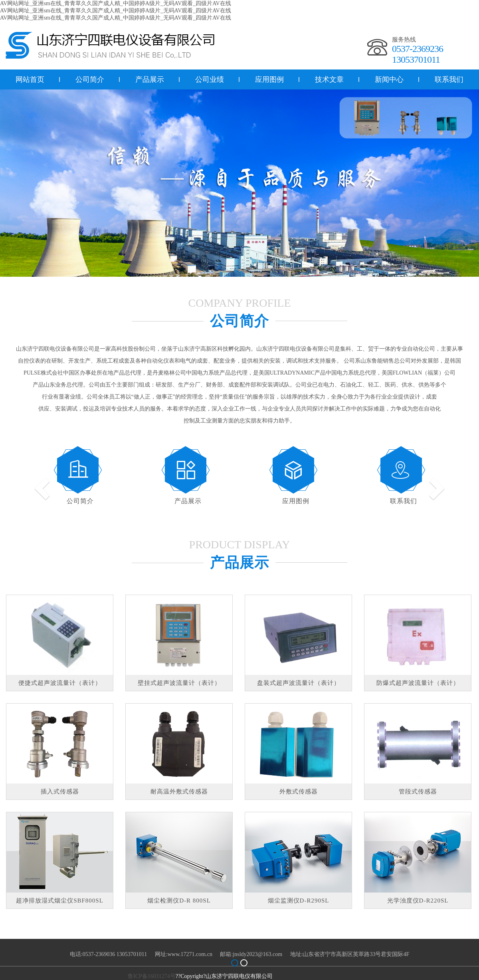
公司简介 (90, 79)
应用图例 (269, 79)
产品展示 (150, 79)
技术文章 (329, 79)
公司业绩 (210, 79)
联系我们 (404, 501)
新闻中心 (389, 79)
